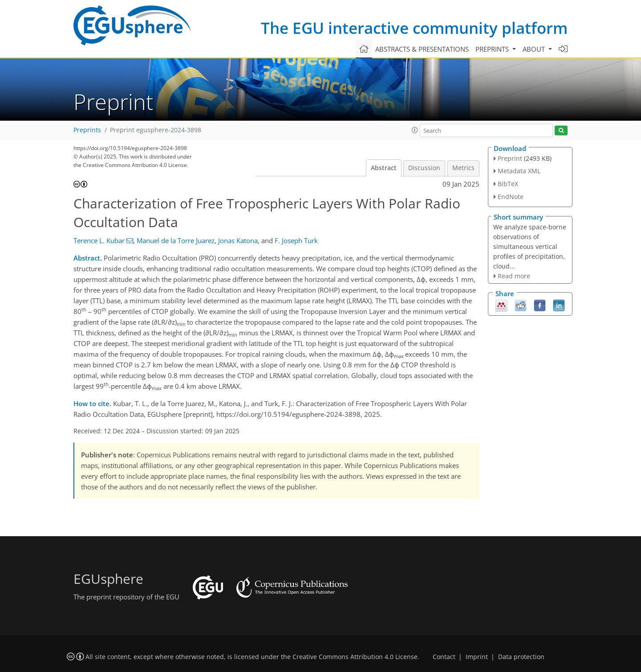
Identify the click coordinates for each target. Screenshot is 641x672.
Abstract (384, 168)
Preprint (510, 158)
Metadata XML (519, 171)
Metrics (463, 168)
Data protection (521, 657)
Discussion (424, 168)
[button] (415, 130)
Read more (514, 276)
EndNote (511, 197)
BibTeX (508, 184)
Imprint (477, 657)
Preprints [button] (493, 49)
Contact (444, 657)
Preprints (87, 130)
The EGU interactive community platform (414, 28)
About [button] (535, 49)
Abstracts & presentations (422, 49)
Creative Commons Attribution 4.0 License (355, 657)
